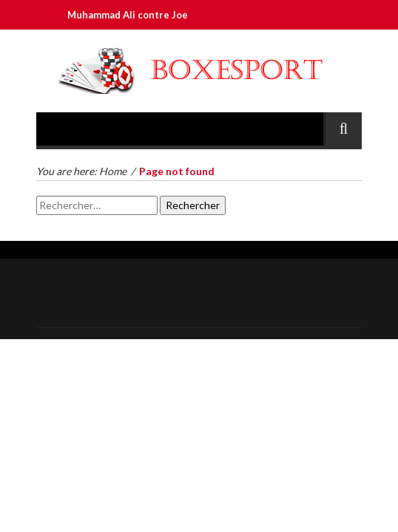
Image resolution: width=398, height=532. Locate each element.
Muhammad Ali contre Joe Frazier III (154, 15)
